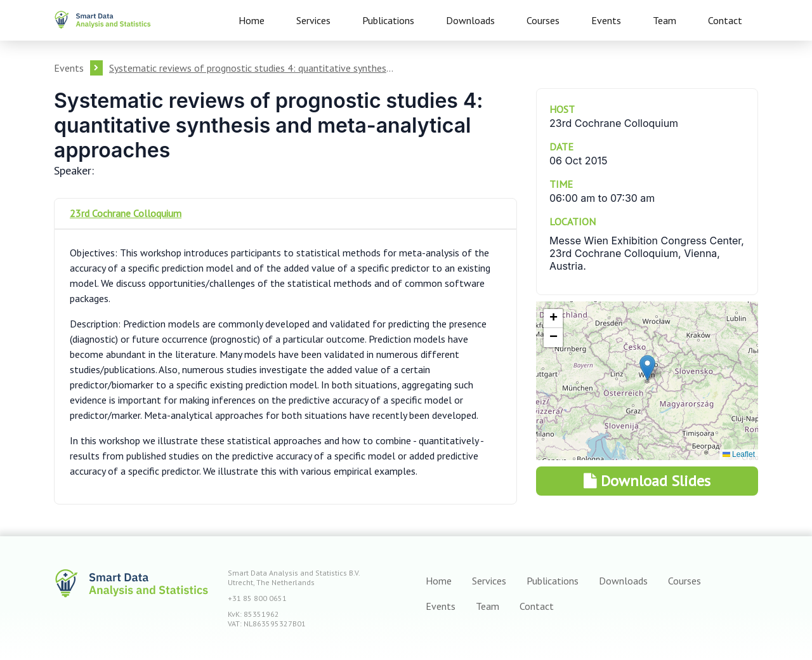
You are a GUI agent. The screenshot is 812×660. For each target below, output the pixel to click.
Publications (388, 20)
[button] (647, 368)
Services (313, 20)
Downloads (470, 20)
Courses (543, 20)
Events (606, 20)
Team (665, 20)
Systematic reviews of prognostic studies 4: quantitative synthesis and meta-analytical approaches (251, 68)
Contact (725, 20)
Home (252, 20)
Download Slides (647, 481)
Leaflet (739, 454)
